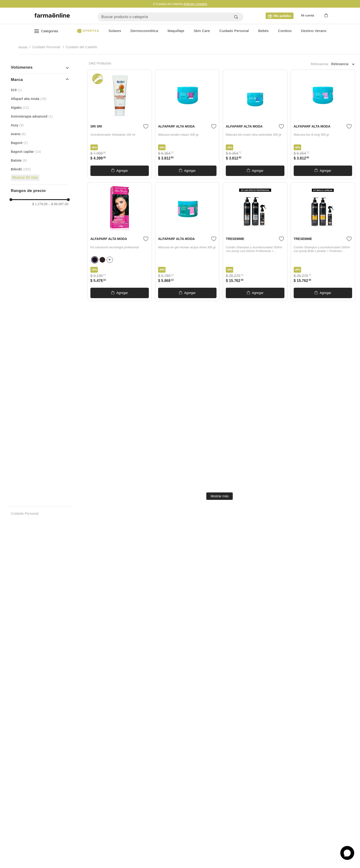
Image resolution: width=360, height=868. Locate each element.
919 (16, 90)
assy (17, 125)
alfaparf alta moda (29, 99)
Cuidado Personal (46, 47)
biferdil (21, 169)
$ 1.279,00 (40, 204)
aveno (18, 134)
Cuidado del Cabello (81, 47)
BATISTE (19, 160)
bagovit (19, 143)
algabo (20, 108)
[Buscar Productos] (237, 17)
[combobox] (170, 17)
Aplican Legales (195, 4)
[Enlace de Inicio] (24, 47)
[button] (322, 16)
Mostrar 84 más (25, 177)
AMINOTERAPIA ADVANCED (32, 116)
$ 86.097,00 (58, 204)
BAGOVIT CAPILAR (26, 152)
